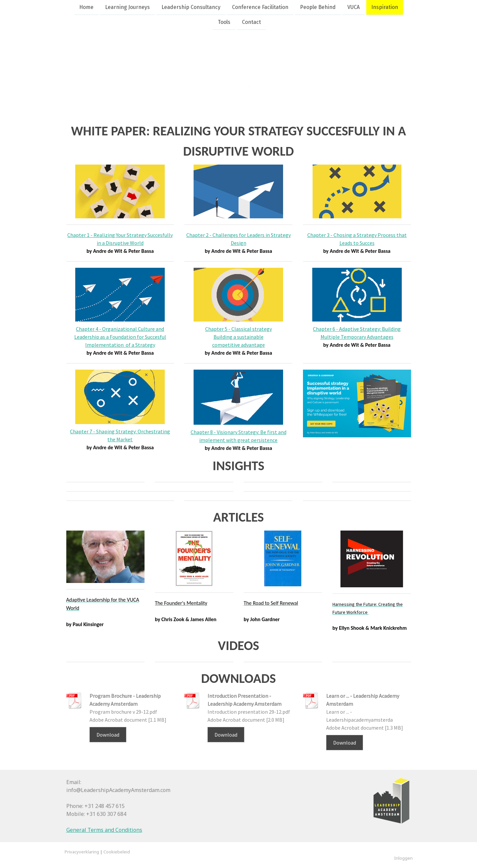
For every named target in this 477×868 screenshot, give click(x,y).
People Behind (318, 7)
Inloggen (403, 858)
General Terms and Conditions (104, 830)
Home (86, 7)
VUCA (354, 7)
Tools (224, 23)
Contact (251, 23)
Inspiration (385, 7)
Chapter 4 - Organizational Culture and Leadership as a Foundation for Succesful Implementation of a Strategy (120, 337)
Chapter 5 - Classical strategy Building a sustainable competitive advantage (238, 337)
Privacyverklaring (82, 852)
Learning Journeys (127, 7)
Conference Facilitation (260, 7)
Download (108, 735)
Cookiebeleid (117, 852)
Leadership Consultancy (191, 7)
